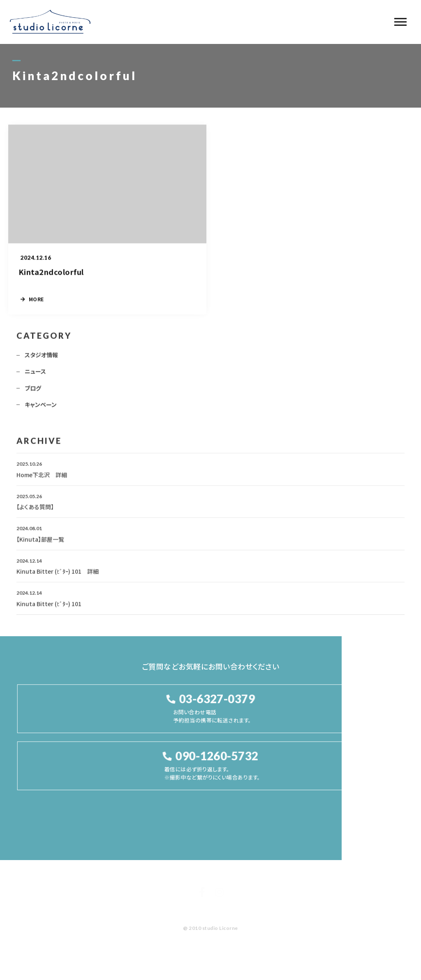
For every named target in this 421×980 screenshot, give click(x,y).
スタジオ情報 (41, 357)
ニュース (35, 374)
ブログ (33, 391)
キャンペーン (41, 407)
